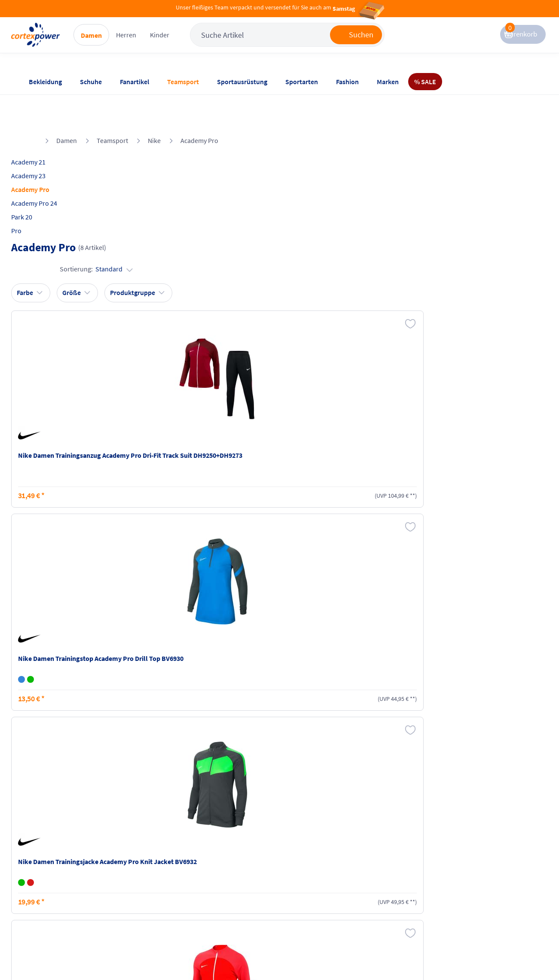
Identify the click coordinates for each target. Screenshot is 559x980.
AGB (205, 870)
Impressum (215, 854)
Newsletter (43, 886)
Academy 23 (45, 139)
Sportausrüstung (242, 82)
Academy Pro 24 (51, 166)
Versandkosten (135, 854)
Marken (388, 82)
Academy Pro (199, 103)
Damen (124, 43)
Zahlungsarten (135, 870)
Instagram (384, 854)
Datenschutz (217, 886)
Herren (159, 43)
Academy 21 (45, 125)
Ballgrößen (129, 903)
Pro (33, 194)
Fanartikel (134, 82)
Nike (154, 103)
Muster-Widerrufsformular (311, 901)
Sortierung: (495, 154)
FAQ (34, 854)
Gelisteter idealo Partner (496, 955)
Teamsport (183, 82)
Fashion (347, 82)
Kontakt (39, 870)
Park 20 (38, 180)
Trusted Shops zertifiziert (385, 955)
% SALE (425, 82)
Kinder (192, 43)
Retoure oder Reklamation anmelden (322, 858)
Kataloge (126, 886)
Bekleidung (45, 82)
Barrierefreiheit (221, 903)
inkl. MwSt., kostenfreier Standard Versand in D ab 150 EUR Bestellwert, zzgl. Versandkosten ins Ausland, (181, 752)
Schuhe (91, 82)
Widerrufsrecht (306, 880)
